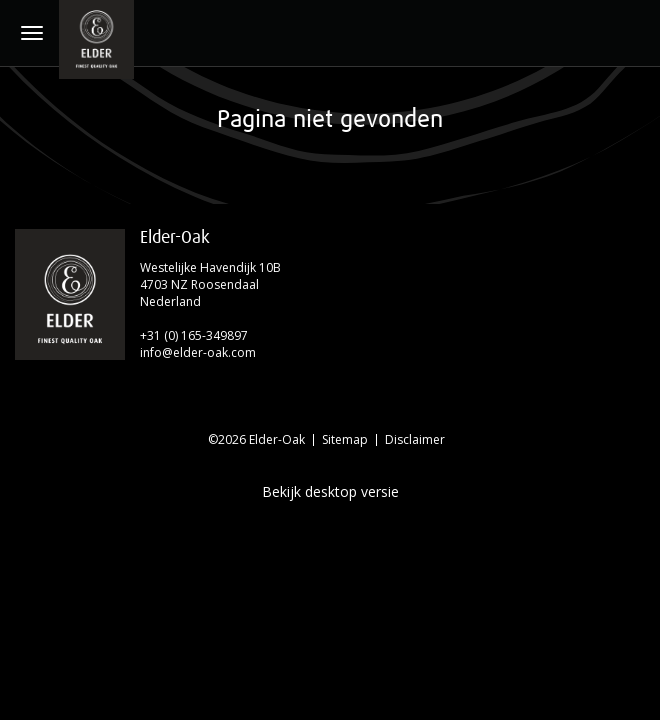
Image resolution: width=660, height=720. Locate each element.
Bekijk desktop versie (330, 491)
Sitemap (345, 439)
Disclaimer (415, 439)
